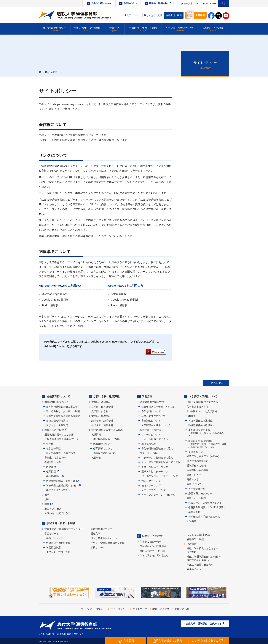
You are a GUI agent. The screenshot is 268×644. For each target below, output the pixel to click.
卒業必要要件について (154, 416)
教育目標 (51, 472)
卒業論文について (151, 421)
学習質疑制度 (53, 548)
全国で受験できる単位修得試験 (63, 416)
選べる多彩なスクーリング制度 (63, 411)
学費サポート (98, 548)
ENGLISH (209, 4)
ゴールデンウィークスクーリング (160, 476)
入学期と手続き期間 (198, 407)
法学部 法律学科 (101, 402)
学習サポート (52, 534)
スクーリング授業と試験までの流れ (161, 462)
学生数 (50, 444)
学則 (47, 504)
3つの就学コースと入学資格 (202, 411)
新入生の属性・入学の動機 (61, 453)
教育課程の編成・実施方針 (61, 481)
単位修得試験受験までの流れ (157, 448)
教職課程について (103, 444)
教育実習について (103, 448)
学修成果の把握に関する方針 (62, 485)
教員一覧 (96, 458)
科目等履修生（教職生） (202, 425)
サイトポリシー (119, 609)
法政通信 (192, 544)
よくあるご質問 (154, 15)
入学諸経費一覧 (197, 489)
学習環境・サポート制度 (143, 29)
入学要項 (192, 521)
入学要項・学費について (179, 29)
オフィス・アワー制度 (58, 552)
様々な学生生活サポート (104, 538)
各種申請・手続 (174, 15)
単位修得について (151, 411)
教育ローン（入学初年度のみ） (205, 503)
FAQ (209, 641)
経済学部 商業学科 (102, 425)
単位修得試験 (149, 444)
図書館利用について (102, 529)
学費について (194, 484)
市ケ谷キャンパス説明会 (153, 546)
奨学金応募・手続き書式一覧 (204, 517)
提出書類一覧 (196, 452)
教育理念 (51, 467)
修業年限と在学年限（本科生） (158, 407)
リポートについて (151, 435)
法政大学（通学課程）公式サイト (205, 623)
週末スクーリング (151, 481)
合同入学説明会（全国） (153, 551)
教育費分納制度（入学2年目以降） (207, 507)
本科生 (192, 416)
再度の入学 (193, 480)
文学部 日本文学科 (102, 407)
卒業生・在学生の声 (55, 458)
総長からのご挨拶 (54, 430)
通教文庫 (95, 534)
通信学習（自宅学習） (152, 430)
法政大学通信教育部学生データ (61, 439)
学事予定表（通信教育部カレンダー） (65, 529)
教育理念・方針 (53, 462)
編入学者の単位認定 (198, 461)
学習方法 (114, 29)
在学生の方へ (130, 3)
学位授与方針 (53, 476)
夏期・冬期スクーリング (155, 472)
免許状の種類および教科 (106, 439)
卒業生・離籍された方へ (162, 3)
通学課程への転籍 (196, 466)
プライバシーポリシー (93, 609)
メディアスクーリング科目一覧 (158, 495)
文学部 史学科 (100, 411)
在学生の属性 (53, 448)
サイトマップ (140, 609)
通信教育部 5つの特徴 (56, 402)
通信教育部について (55, 29)
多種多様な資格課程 (57, 421)
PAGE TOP (218, 383)
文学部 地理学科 (101, 416)
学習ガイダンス (55, 538)
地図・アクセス (134, 15)
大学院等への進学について (156, 425)
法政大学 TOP (189, 4)
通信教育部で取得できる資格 (107, 430)
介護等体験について (104, 453)
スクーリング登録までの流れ (157, 458)
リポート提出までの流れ (155, 439)
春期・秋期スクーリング (155, 467)
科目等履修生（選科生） (202, 421)
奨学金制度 (194, 512)
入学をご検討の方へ (101, 3)
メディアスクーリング (154, 490)
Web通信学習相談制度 (58, 543)
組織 (47, 499)
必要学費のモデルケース (202, 493)
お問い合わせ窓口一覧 (57, 513)
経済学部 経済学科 (102, 421)
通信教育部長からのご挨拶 (59, 435)
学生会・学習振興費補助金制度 (108, 543)
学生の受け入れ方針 (57, 490)
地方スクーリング (151, 485)
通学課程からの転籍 (198, 470)
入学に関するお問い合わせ (154, 555)
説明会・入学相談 (213, 29)
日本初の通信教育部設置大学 (62, 407)
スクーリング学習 (149, 453)
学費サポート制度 (196, 498)
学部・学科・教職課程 (87, 29)
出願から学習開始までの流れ (202, 402)
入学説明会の (167, 641)
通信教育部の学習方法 (152, 402)
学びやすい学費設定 (57, 425)
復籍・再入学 (194, 475)
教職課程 (96, 435)
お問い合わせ (182, 609)
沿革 (47, 495)
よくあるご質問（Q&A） (200, 535)
